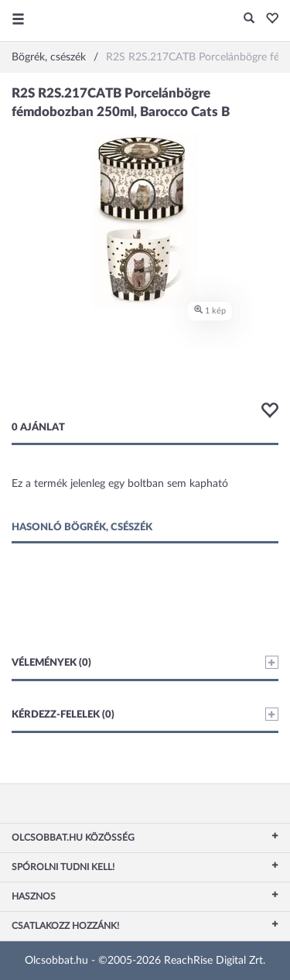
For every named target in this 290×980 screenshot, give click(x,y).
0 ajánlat (38, 428)
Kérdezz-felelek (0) (145, 714)
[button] (268, 19)
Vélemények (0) (145, 662)
